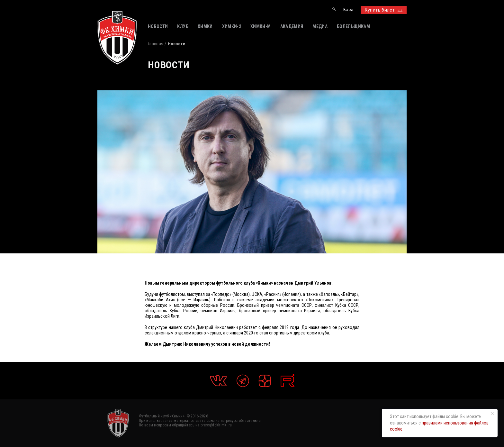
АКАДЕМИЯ (292, 26)
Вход (348, 10)
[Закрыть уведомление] (493, 414)
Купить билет (384, 10)
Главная (156, 44)
